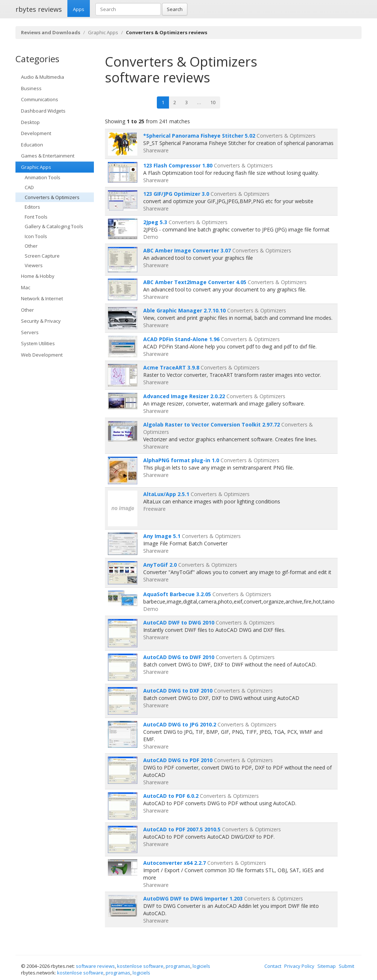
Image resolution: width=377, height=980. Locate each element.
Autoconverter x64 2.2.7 (175, 863)
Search (175, 9)
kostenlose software (140, 966)
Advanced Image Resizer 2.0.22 (184, 396)
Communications (40, 99)
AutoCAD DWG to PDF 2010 (178, 760)
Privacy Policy (299, 966)
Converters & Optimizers (52, 197)
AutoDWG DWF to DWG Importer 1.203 (193, 898)
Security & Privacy (41, 321)
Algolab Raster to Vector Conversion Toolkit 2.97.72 (212, 424)
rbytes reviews (39, 9)
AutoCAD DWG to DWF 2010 (179, 657)
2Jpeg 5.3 (155, 222)
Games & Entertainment (48, 156)
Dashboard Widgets (43, 111)
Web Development (42, 355)
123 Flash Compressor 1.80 (178, 165)
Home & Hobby (38, 276)
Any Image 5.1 (162, 536)
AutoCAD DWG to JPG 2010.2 (180, 724)
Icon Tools (36, 236)
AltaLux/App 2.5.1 (166, 494)
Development (36, 133)
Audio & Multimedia (43, 77)
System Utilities (38, 343)
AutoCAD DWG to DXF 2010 (178, 691)
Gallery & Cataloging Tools (54, 226)
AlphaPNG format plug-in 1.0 (181, 460)
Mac (26, 287)
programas (178, 966)
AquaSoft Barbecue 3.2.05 (177, 594)
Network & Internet (42, 298)
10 (213, 102)
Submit (346, 966)
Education (32, 145)
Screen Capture (42, 256)
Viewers (34, 265)
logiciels (201, 966)
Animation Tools (43, 177)
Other (31, 246)
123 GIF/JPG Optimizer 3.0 (176, 194)
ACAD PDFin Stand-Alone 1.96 (181, 339)
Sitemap (327, 966)
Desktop (30, 122)
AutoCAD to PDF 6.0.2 (171, 796)
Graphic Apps (103, 32)
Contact (273, 966)
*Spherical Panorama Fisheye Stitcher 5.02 (199, 136)
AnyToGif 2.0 (160, 565)
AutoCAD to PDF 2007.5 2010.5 (182, 829)
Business (31, 88)
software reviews (95, 966)
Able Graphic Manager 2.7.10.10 (184, 310)
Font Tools (36, 217)
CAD (29, 187)
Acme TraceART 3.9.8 (171, 367)
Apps (79, 9)
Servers (30, 332)
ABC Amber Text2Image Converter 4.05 (195, 282)
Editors (32, 207)
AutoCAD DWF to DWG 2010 (179, 622)
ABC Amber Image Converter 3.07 (187, 250)
